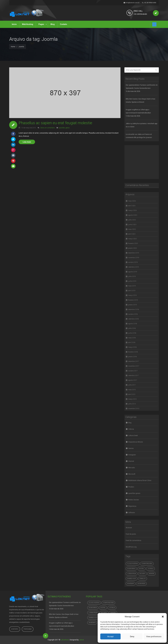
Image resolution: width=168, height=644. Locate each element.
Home (13, 47)
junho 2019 (132, 281)
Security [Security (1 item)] (142, 574)
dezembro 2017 (134, 361)
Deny (132, 637)
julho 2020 (132, 220)
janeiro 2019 (132, 305)
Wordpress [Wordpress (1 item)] (141, 584)
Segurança (132, 506)
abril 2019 (132, 291)
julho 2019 (132, 276)
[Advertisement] (144, 162)
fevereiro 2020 (133, 243)
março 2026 (132, 210)
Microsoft (132, 474)
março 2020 (132, 239)
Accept (110, 637)
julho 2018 (132, 328)
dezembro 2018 (134, 309)
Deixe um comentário (48, 128)
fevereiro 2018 (133, 352)
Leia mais (27, 142)
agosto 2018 (133, 324)
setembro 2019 (133, 267)
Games (131, 448)
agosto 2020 (133, 215)
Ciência (131, 429)
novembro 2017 (134, 366)
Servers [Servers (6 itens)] (151, 574)
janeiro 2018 (132, 357)
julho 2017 (132, 385)
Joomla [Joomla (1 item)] (150, 569)
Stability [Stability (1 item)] (143, 579)
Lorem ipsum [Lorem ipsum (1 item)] (132, 574)
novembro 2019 (134, 258)
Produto (131, 487)
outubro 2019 (133, 262)
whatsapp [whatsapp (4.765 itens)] (131, 584)
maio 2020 (132, 229)
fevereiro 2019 (133, 300)
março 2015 (132, 399)
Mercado (132, 468)
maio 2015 (132, 390)
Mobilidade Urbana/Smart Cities (140, 480)
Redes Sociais (134, 500)
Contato (15, 629)
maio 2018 (132, 338)
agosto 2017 (133, 380)
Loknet (81, 640)
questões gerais (64, 128)
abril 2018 (132, 343)
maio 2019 (132, 286)
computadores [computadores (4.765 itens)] (147, 564)
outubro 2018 (133, 314)
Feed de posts (131, 534)
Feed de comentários (133, 540)
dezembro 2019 (134, 253)
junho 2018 (132, 333)
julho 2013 (132, 404)
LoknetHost (65, 640)
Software (132, 513)
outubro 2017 (133, 371)
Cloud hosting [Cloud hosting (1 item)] (133, 564)
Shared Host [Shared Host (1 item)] (132, 579)
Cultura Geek (133, 436)
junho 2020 (132, 225)
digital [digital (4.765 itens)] (141, 569)
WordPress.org (131, 547)
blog (130, 423)
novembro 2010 (134, 409)
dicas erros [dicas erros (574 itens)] (131, 569)
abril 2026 (132, 206)
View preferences (154, 637)
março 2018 (132, 347)
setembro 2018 (133, 319)
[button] (163, 617)
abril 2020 (132, 234)
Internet (131, 461)
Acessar (129, 528)
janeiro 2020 (132, 248)
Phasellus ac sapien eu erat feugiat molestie (55, 123)
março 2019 (132, 295)
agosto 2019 (133, 272)
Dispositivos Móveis (136, 442)
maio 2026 (132, 201)
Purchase (28, 629)
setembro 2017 (133, 376)
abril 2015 (132, 394)
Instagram (132, 455)
